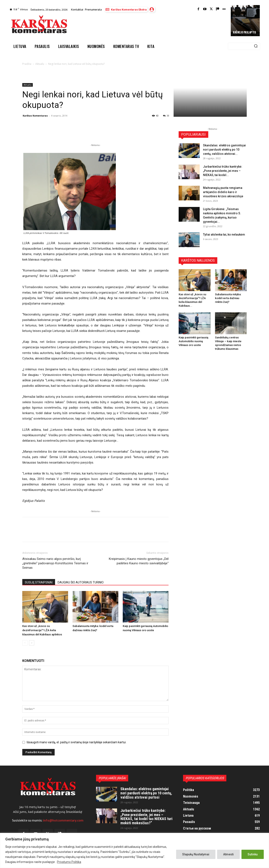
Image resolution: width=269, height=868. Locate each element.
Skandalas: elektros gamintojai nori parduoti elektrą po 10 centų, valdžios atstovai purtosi (146, 793)
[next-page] (32, 643)
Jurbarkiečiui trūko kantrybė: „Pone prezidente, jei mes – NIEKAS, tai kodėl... (223, 171)
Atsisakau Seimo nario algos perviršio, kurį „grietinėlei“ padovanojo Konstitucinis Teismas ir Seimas (55, 563)
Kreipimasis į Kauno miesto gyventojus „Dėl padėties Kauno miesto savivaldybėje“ (139, 561)
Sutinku (253, 854)
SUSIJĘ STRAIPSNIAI (39, 582)
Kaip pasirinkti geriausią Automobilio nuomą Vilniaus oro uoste (193, 341)
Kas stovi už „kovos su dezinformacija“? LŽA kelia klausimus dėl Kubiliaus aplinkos (42, 630)
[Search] (256, 46)
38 (166, 116)
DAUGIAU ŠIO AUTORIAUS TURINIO (81, 582)
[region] (134, 850)
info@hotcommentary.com (63, 820)
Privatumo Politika (69, 862)
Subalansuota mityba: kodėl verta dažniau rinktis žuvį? (228, 298)
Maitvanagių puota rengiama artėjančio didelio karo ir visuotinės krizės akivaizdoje (223, 192)
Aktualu (40, 64)
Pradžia (27, 64)
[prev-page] (25, 643)
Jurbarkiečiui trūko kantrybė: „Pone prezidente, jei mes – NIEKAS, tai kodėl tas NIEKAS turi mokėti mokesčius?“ (146, 817)
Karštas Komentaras (35, 116)
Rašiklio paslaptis (244, 32)
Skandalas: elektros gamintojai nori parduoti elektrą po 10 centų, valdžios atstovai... (224, 150)
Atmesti (228, 854)
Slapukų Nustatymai (196, 854)
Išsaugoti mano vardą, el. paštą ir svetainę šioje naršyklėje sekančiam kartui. (76, 742)
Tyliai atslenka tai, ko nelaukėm (224, 235)
